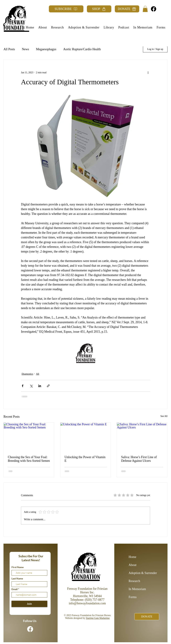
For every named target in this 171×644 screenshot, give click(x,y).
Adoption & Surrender (141, 573)
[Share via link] (48, 386)
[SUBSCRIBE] (66, 9)
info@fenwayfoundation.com (87, 603)
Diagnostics (27, 374)
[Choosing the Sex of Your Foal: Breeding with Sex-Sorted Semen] (29, 437)
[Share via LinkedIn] (40, 386)
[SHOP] (99, 9)
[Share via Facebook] (23, 386)
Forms (133, 597)
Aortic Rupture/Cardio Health (82, 49)
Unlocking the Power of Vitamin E (85, 459)
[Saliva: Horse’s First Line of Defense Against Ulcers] (142, 437)
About (133, 565)
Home (132, 557)
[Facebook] (154, 9)
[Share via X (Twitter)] (31, 386)
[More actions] (148, 72)
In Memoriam (137, 589)
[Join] (29, 604)
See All (164, 416)
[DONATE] (127, 9)
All (38, 374)
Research (134, 581)
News (26, 49)
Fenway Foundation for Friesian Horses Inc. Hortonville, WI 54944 (87, 592)
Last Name (17, 579)
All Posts (9, 49)
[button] (145, 9)
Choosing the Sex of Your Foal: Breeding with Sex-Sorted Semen (29, 459)
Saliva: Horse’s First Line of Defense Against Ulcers (139, 459)
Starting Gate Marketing (98, 618)
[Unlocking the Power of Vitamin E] (86, 437)
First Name (18, 567)
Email (15, 589)
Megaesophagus (46, 49)
